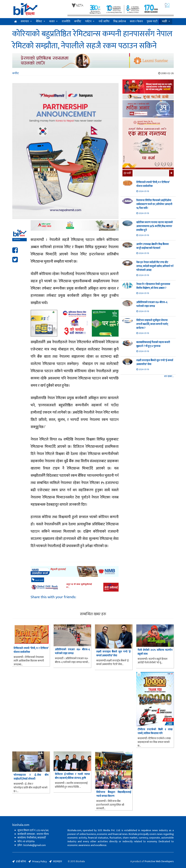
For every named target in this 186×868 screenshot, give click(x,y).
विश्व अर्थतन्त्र (120, 21)
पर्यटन (88, 21)
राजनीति (66, 21)
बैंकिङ (39, 21)
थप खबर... (169, 376)
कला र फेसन (136, 21)
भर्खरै (164, 21)
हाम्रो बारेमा (21, 862)
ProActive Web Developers (159, 861)
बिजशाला (17, 240)
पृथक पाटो (152, 21)
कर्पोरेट (78, 21)
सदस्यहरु (57, 862)
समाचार (25, 21)
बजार (52, 21)
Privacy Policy (39, 862)
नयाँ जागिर (104, 21)
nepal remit (38, 580)
